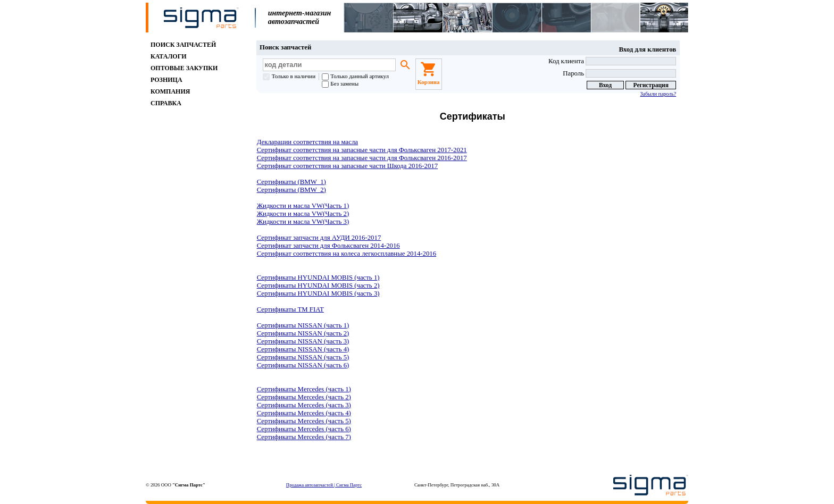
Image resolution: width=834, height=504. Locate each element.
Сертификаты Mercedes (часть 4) (304, 413)
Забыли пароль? (658, 94)
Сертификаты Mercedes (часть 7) (304, 437)
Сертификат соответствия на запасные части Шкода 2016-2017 (348, 166)
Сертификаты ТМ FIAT (290, 309)
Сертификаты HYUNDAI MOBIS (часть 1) (318, 278)
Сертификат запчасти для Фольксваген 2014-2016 (328, 246)
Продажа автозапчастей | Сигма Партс (324, 485)
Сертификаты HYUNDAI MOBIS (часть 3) (318, 293)
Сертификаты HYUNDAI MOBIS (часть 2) (318, 285)
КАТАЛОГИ (169, 56)
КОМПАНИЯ (170, 91)
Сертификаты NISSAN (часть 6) (303, 365)
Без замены (340, 83)
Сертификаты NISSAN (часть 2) (303, 333)
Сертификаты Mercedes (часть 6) (304, 429)
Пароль (619, 73)
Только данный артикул (355, 76)
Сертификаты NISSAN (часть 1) (303, 325)
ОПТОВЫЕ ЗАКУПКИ (184, 68)
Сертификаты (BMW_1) (291, 182)
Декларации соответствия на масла (307, 142)
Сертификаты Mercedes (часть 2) (304, 397)
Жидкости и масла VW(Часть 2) (303, 214)
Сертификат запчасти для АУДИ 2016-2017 (319, 238)
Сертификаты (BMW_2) (291, 190)
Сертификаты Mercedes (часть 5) (304, 421)
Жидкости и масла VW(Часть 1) (303, 206)
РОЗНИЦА (166, 80)
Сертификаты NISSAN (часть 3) (303, 341)
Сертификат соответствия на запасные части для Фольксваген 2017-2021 (362, 150)
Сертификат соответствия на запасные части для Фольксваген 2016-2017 (362, 158)
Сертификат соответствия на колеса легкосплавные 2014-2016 (347, 254)
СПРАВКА (166, 103)
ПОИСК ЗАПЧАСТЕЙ (183, 45)
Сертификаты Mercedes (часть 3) (304, 405)
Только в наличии (289, 76)
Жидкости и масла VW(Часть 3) (303, 222)
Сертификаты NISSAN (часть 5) (303, 357)
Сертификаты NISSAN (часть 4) (303, 349)
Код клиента (612, 61)
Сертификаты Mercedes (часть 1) (304, 389)
